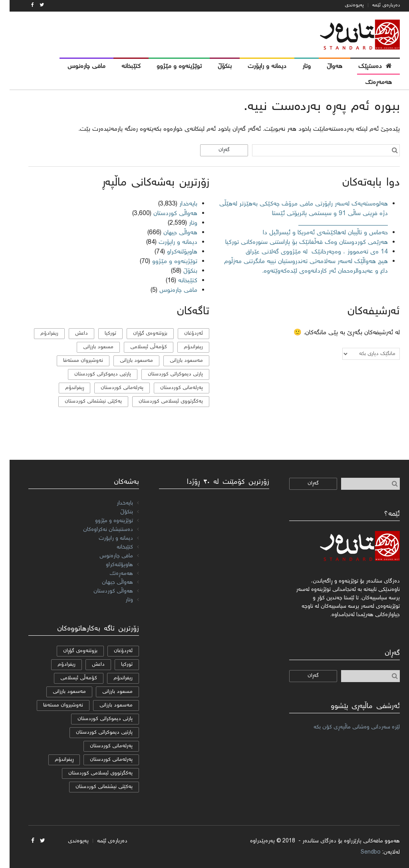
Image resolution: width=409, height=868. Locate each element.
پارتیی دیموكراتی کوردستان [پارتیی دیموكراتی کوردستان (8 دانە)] (93, 374)
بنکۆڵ (181, 271)
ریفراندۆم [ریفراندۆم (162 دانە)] (184, 347)
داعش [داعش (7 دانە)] (72, 334)
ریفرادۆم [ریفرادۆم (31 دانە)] (40, 334)
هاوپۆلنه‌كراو (173, 252)
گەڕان (214, 150)
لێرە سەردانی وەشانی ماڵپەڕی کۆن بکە (347, 727)
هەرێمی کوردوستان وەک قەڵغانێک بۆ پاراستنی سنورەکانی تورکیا (297, 242)
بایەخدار (179, 204)
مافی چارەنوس (169, 290)
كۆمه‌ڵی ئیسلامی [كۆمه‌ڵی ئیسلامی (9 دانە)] (139, 347)
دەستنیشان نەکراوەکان (98, 530)
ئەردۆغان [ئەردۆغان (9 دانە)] (184, 334)
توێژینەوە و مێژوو (165, 262)
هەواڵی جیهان (171, 233)
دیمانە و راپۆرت (168, 242)
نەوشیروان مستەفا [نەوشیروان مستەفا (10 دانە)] (73, 361)
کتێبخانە (178, 281)
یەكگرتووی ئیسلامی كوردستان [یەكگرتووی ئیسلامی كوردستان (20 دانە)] (161, 402)
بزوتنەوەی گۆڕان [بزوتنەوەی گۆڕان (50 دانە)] (141, 334)
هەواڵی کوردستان (166, 214)
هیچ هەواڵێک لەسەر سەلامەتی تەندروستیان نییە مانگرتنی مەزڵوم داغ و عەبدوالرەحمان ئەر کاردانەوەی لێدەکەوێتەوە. (296, 266)
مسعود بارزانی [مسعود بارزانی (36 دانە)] (89, 347)
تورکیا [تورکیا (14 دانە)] (101, 334)
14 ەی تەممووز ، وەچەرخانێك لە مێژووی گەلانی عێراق (306, 252)
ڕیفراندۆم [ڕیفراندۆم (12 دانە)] (65, 388)
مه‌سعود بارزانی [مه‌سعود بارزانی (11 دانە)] (177, 361)
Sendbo (361, 852)
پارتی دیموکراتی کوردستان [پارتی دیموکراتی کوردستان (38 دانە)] (166, 374)
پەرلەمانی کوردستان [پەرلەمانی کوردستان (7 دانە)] (112, 388)
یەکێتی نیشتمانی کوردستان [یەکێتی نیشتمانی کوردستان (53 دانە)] (84, 402)
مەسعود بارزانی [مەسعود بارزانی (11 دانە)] (127, 361)
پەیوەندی (345, 5)
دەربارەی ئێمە (376, 5)
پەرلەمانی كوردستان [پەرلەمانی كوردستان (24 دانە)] (172, 388)
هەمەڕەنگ (112, 574)
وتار (184, 223)
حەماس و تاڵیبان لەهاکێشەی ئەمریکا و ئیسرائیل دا (316, 233)
